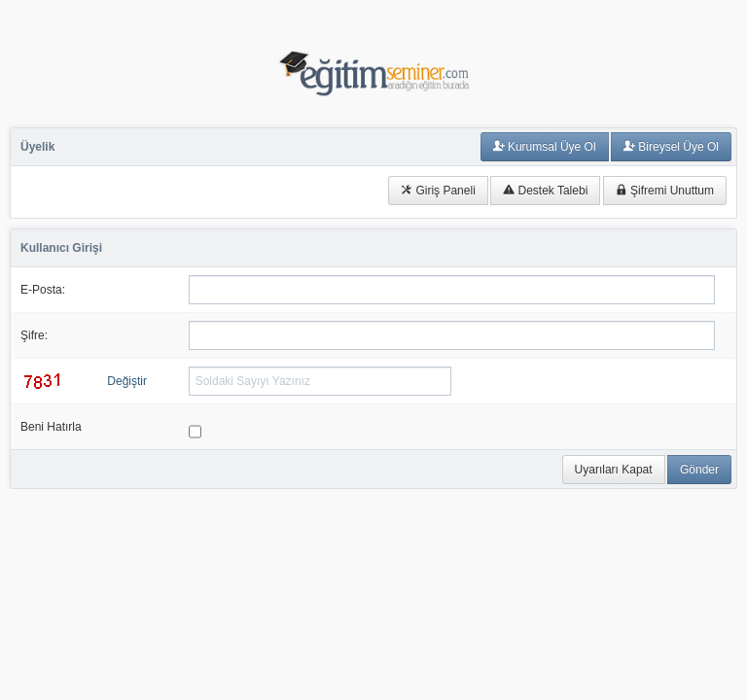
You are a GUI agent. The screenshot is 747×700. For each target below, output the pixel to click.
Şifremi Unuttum (665, 191)
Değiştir (127, 381)
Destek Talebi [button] (545, 191)
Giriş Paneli (438, 191)
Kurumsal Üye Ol (545, 147)
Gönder (699, 470)
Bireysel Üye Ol (671, 147)
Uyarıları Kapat (614, 470)
